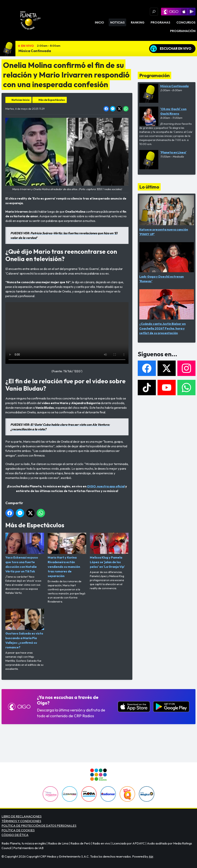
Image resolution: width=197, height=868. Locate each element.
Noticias (117, 22)
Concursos (186, 22)
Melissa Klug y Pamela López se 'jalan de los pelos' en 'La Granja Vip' (109, 551)
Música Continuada (35, 51)
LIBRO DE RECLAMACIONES (22, 816)
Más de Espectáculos (52, 100)
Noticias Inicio (21, 100)
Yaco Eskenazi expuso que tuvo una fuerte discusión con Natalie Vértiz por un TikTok (25, 553)
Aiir (151, 856)
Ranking (138, 22)
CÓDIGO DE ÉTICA (15, 835)
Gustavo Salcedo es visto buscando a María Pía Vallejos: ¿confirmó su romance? (25, 629)
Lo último (149, 187)
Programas (160, 22)
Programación (183, 31)
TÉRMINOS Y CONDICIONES (21, 821)
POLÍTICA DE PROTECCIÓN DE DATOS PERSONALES (39, 826)
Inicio (99, 22)
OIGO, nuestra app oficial (106, 486)
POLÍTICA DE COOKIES (18, 830)
